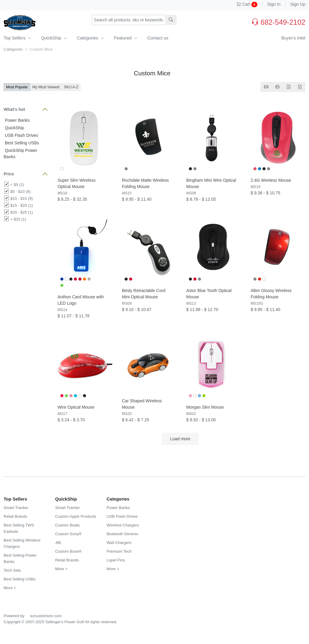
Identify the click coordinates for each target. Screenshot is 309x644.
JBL (59, 543)
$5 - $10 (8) (20, 192)
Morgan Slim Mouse (205, 407)
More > (10, 588)
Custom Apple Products (76, 516)
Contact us (158, 38)
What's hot (14, 109)
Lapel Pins (116, 560)
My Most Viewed (46, 87)
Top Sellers (18, 38)
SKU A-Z (71, 87)
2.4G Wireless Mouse (271, 180)
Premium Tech (119, 551)
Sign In (274, 4)
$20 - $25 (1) (21, 212)
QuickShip (54, 38)
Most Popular (17, 87)
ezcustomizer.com (46, 616)
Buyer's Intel (293, 38)
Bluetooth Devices (122, 534)
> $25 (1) (18, 219)
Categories (91, 38)
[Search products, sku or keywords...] (129, 20)
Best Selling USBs (21, 143)
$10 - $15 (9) (21, 198)
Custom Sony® (68, 534)
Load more (180, 439)
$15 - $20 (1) (21, 205)
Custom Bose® (68, 551)
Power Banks (17, 120)
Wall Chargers (119, 543)
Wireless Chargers (123, 525)
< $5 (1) (17, 185)
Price (9, 174)
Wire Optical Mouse (76, 407)
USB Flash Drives (21, 135)
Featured (126, 38)
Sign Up (298, 4)
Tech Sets (12, 570)
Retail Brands (15, 516)
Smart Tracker (16, 508)
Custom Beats (68, 525)
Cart (247, 4)
